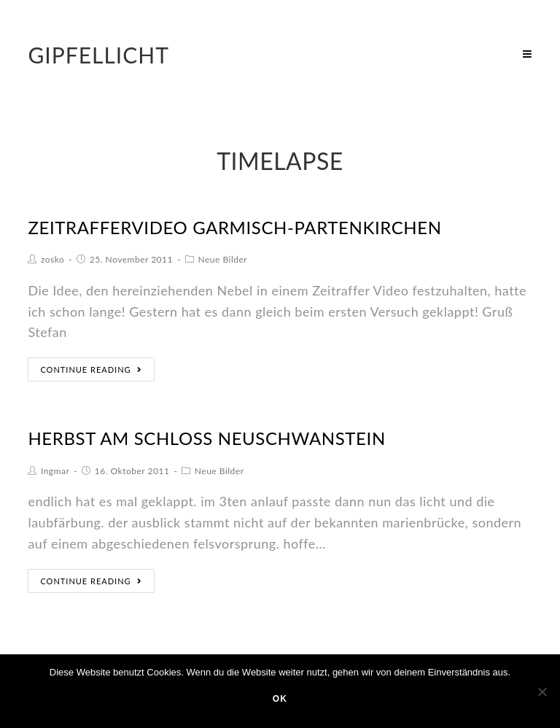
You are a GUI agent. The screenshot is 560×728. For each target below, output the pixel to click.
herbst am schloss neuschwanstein (206, 438)
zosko (52, 259)
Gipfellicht (98, 55)
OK (280, 699)
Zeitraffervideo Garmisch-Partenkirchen (234, 227)
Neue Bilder (222, 259)
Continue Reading (91, 369)
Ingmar (55, 471)
